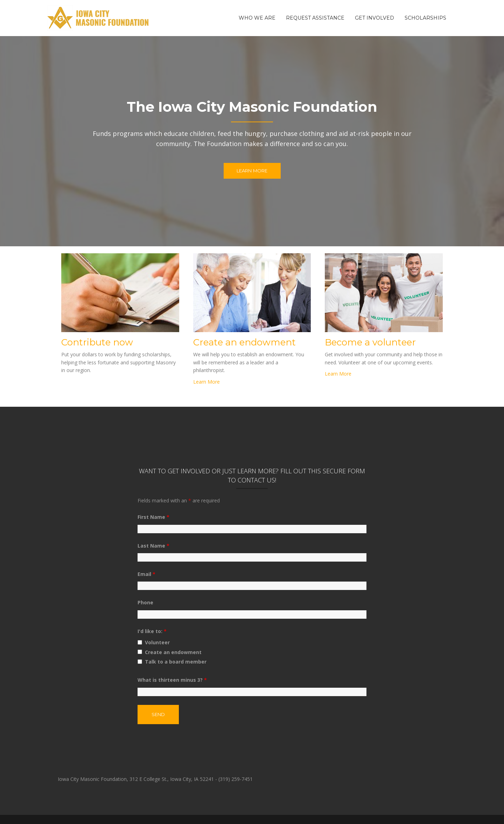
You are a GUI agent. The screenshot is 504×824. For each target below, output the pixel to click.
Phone (145, 602)
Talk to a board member (176, 662)
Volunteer (157, 642)
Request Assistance (315, 18)
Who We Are (257, 18)
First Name (153, 517)
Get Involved (374, 18)
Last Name (153, 546)
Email (146, 574)
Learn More (252, 171)
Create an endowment (173, 652)
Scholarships (425, 18)
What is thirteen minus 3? (172, 680)
